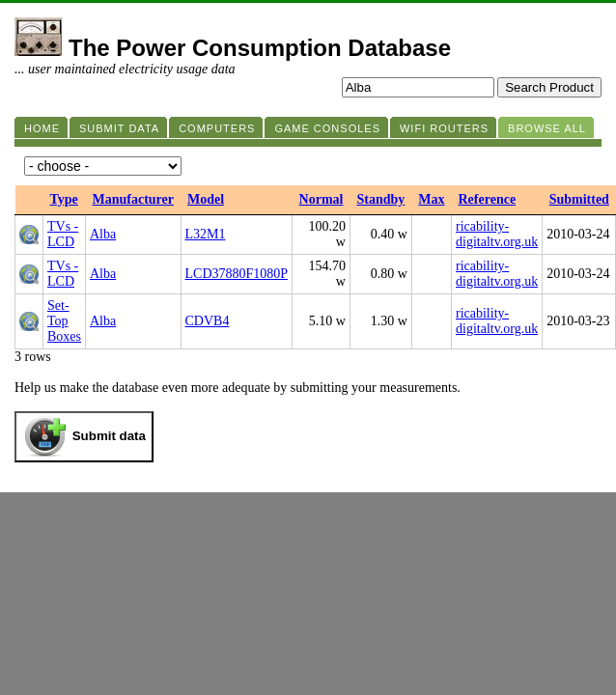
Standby (380, 199)
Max (431, 199)
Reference (488, 199)
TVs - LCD (63, 234)
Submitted (579, 199)
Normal (322, 199)
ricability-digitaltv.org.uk (497, 234)
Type (64, 199)
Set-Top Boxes (64, 321)
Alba (103, 234)
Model (206, 199)
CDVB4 (208, 321)
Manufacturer (134, 199)
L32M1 (206, 234)
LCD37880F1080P (237, 274)
